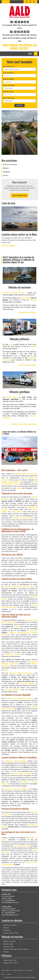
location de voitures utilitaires (15, 761)
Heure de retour (9, 98)
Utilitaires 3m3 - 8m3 (10, 960)
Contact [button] (6, 2)
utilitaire (33, 346)
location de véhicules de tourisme (20, 698)
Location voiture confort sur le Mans (19, 234)
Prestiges (6, 952)
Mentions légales (6, 970)
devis (6, 670)
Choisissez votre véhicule (27, 312)
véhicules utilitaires (27, 683)
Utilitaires (6, 168)
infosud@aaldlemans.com (10, 902)
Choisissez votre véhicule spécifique (24, 424)
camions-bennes (23, 633)
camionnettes (32, 631)
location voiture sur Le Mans (26, 474)
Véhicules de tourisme (10, 165)
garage (19, 488)
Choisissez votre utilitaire (27, 365)
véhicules (33, 300)
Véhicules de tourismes (19, 287)
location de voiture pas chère (21, 773)
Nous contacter (19, 195)
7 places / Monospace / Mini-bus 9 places (16, 949)
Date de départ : (9, 79)
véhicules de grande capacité (23, 518)
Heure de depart (9, 85)
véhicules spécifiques (13, 690)
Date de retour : (9, 92)
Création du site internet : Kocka (27, 977)
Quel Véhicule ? (9, 66)
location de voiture (13, 654)
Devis (3, 974)
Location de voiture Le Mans (14, 293)
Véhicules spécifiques (19, 392)
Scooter (5, 175)
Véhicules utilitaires (19, 339)
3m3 (11, 344)
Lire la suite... (9, 245)
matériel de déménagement (11, 482)
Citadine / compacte (10, 941)
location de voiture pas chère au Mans (19, 587)
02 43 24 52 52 (22, 32)
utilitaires (12, 633)
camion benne (11, 397)
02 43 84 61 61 (22, 22)
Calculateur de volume (18, 970)
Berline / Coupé (8, 944)
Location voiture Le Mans (11, 933)
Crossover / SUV (8, 947)
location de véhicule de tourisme (21, 673)
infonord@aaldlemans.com (10, 915)
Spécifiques (6, 172)
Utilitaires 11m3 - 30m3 (11, 963)
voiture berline (25, 298)
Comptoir (9, 974)
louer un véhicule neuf (22, 846)
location (16, 626)
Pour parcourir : (9, 73)
